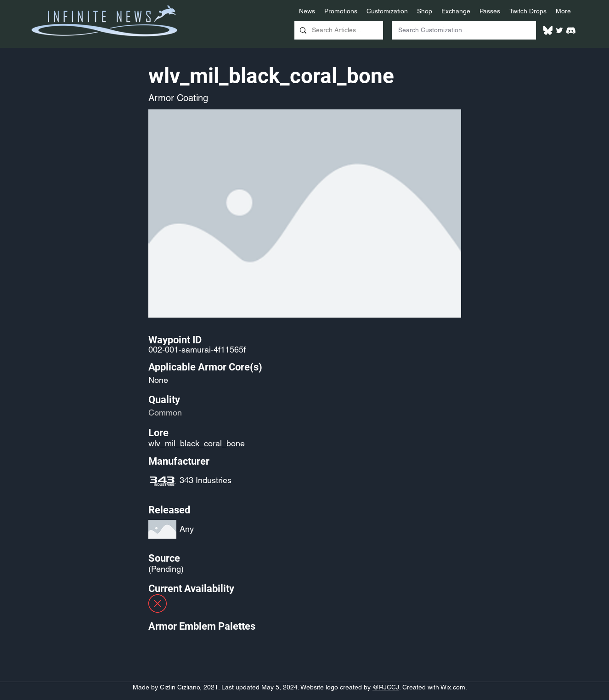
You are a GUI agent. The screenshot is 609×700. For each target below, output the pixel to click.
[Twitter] (559, 30)
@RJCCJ (386, 687)
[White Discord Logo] (571, 30)
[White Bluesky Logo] (548, 30)
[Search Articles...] (338, 30)
